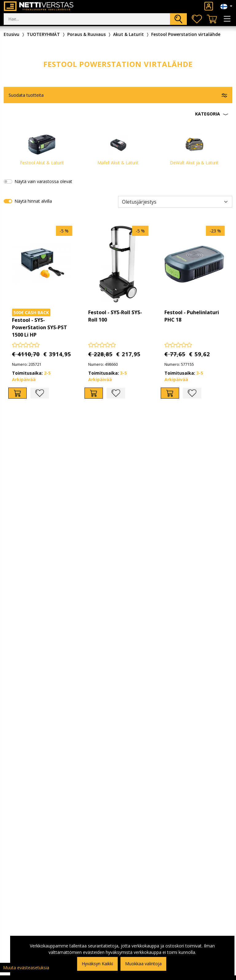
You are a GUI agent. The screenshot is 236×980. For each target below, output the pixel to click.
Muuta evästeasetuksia (26, 968)
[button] (118, 114)
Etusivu (12, 34)
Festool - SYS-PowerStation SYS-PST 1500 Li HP (39, 327)
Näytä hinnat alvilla (33, 201)
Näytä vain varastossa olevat (43, 181)
